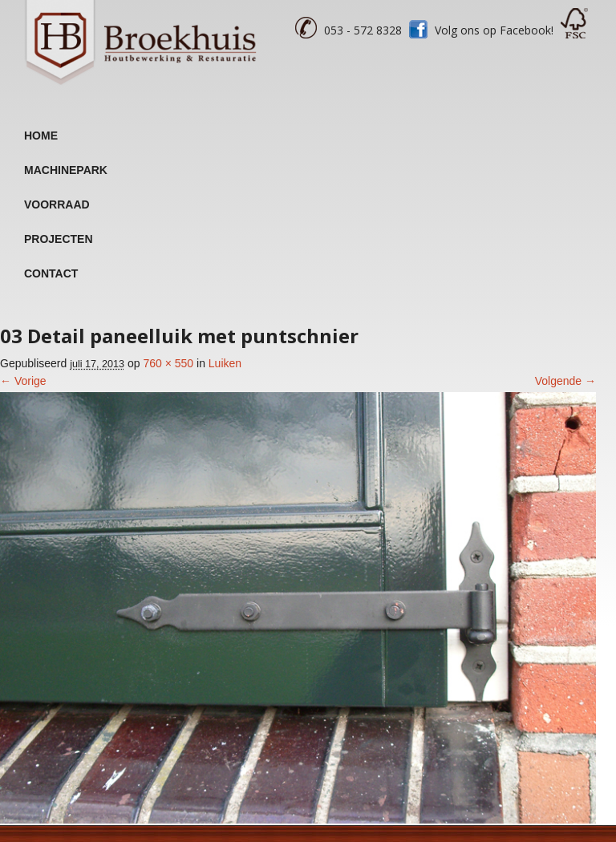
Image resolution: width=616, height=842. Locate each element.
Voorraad (57, 204)
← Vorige (23, 381)
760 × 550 (168, 363)
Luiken (225, 363)
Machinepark (66, 170)
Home (41, 136)
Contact (51, 273)
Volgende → (565, 381)
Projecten (59, 239)
